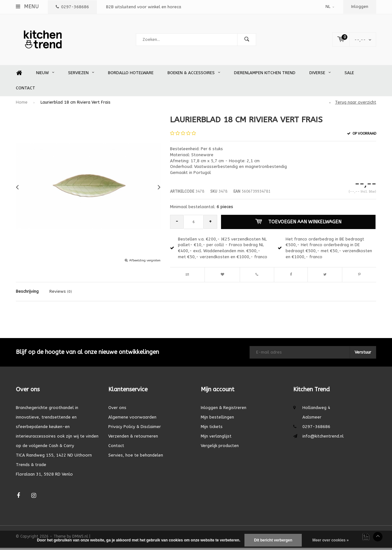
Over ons (117, 410)
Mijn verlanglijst (216, 438)
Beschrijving (27, 294)
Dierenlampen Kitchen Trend (265, 75)
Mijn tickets (212, 429)
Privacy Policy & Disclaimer (135, 429)
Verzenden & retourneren (133, 438)
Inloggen (360, 6)
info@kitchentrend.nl (323, 438)
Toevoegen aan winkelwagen (299, 224)
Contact (25, 90)
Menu (27, 6)
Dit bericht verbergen (273, 540)
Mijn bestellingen (217, 419)
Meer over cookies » (330, 540)
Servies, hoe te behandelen (136, 457)
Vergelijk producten (220, 448)
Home (19, 75)
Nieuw (45, 75)
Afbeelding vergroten (145, 263)
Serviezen (81, 75)
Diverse (320, 75)
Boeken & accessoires (194, 75)
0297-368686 (72, 7)
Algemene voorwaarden (132, 419)
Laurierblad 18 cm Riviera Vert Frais (76, 104)
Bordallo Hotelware (131, 75)
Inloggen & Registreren (224, 410)
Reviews (61, 294)
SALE (349, 75)
